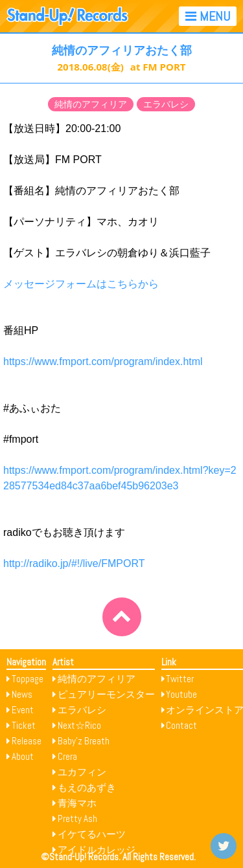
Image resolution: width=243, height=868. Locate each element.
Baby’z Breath (84, 741)
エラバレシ (166, 104)
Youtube (181, 694)
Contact (181, 725)
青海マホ (77, 803)
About (23, 756)
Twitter (180, 679)
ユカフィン (82, 772)
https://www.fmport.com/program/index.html (103, 362)
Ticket (24, 725)
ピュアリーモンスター (106, 694)
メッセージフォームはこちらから (81, 284)
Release (27, 741)
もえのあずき (87, 787)
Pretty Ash (77, 818)
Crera (67, 756)
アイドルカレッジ (97, 850)
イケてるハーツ (92, 834)
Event (23, 710)
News (22, 694)
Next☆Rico (79, 725)
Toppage (28, 679)
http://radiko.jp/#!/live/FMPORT (74, 563)
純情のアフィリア (91, 104)
